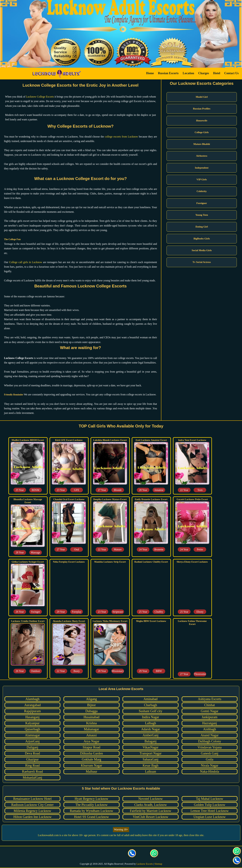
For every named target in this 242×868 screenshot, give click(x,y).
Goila (210, 759)
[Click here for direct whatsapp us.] (154, 854)
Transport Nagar (150, 753)
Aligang (91, 699)
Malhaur (91, 771)
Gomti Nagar (210, 711)
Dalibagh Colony (209, 741)
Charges (204, 73)
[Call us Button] (132, 854)
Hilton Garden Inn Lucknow (32, 817)
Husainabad (91, 717)
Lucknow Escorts (145, 864)
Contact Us (232, 73)
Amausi (91, 735)
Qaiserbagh (32, 729)
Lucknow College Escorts (40, 97)
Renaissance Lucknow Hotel (33, 799)
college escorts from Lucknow (121, 137)
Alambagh (32, 699)
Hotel (217, 73)
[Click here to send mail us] (143, 854)
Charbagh (151, 705)
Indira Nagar (151, 717)
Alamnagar (33, 735)
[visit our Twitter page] (99, 854)
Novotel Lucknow (150, 799)
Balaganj (150, 741)
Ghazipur (32, 759)
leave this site (149, 835)
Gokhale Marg (91, 759)
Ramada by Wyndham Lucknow (91, 811)
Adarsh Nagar (151, 729)
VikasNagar (151, 747)
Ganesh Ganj (210, 753)
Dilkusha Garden (91, 753)
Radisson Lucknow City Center (32, 805)
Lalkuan (151, 771)
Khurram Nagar (91, 765)
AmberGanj (150, 735)
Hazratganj (210, 723)
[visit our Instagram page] (110, 854)
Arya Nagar (91, 741)
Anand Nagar (209, 735)
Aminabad (150, 699)
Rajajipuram (33, 711)
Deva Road (32, 753)
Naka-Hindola (209, 771)
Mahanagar (91, 729)
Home (150, 73)
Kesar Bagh (151, 765)
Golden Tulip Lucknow (210, 805)
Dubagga (91, 711)
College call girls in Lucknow (26, 262)
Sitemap (158, 864)
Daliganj (33, 747)
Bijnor (92, 705)
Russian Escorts (168, 73)
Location (188, 73)
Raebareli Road (32, 771)
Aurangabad (32, 705)
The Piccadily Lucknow (92, 805)
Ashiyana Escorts (209, 699)
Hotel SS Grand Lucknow (92, 817)
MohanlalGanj (32, 778)
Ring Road (32, 765)
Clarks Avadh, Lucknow (151, 805)
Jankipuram (209, 717)
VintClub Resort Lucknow (150, 817)
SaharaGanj (150, 759)
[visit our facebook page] (88, 854)
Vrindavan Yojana (209, 747)
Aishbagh (210, 729)
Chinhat (209, 705)
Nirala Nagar (210, 765)
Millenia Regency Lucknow (32, 811)
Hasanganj (32, 717)
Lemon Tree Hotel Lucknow (209, 811)
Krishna (92, 723)
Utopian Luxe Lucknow (209, 817)
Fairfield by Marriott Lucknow (151, 811)
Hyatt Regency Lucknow (91, 799)
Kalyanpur (32, 723)
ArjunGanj (32, 741)
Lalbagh (151, 723)
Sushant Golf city (151, 711)
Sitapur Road (92, 747)
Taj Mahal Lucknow (210, 799)
